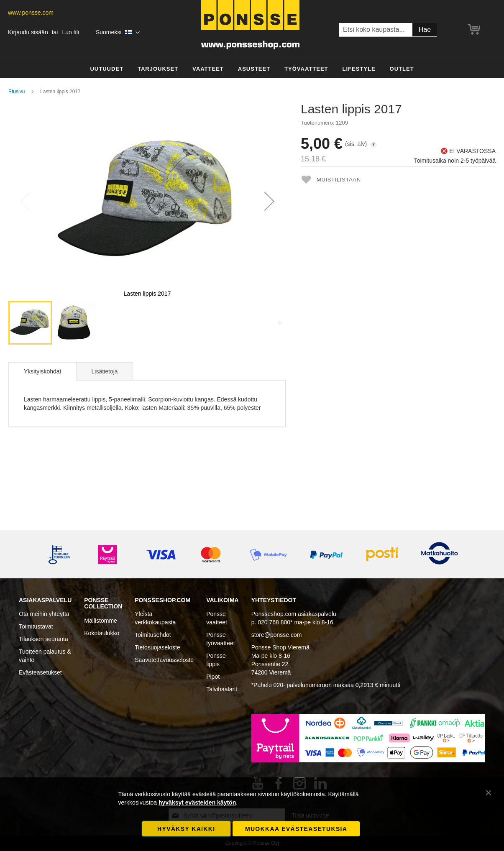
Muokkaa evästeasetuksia (296, 829)
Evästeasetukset (40, 672)
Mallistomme (101, 621)
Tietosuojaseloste (157, 647)
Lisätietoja (104, 371)
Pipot (213, 677)
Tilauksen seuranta (43, 639)
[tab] (42, 371)
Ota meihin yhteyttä (44, 614)
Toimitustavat (36, 626)
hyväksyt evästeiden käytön (197, 802)
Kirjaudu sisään (28, 32)
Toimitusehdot (153, 635)
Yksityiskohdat (42, 371)
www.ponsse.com (31, 13)
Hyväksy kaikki (186, 829)
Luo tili (70, 32)
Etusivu (17, 92)
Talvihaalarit (222, 689)
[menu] (252, 69)
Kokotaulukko (102, 633)
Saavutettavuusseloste (164, 660)
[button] (118, 33)
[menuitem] (107, 69)
